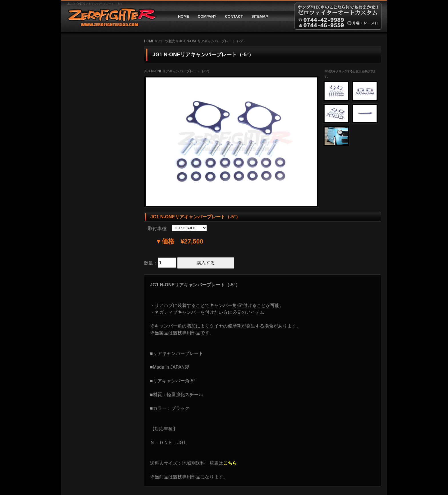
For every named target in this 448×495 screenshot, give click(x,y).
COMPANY (207, 16)
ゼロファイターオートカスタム (110, 16)
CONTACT (234, 16)
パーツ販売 (167, 41)
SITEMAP (260, 16)
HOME (184, 16)
